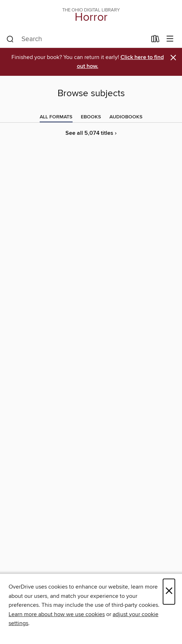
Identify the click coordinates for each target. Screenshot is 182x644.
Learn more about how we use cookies (57, 614)
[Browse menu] (170, 39)
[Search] (10, 39)
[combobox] (77, 39)
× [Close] (169, 592)
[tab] (56, 117)
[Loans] (155, 40)
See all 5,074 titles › (91, 133)
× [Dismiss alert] (173, 58)
